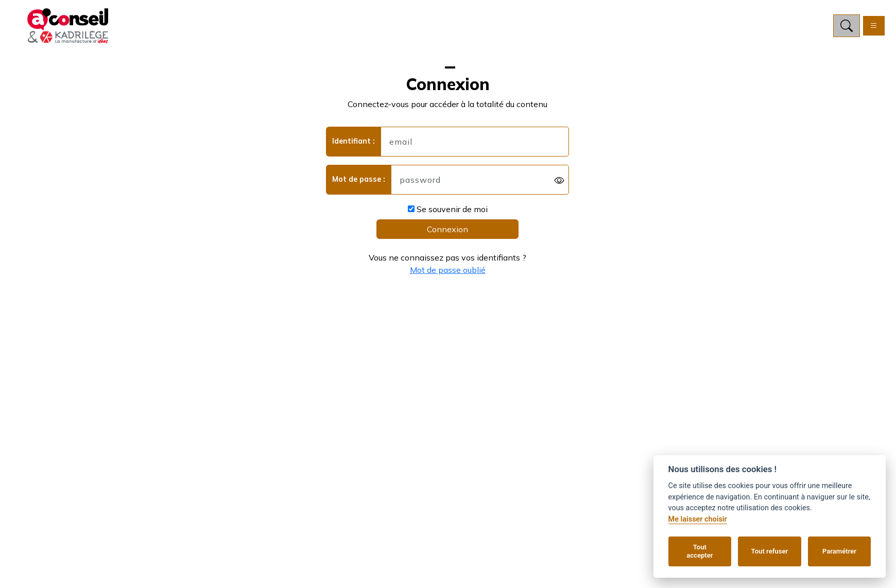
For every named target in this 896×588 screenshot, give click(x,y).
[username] (475, 142)
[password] (480, 180)
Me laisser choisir (698, 519)
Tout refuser (770, 551)
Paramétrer (839, 551)
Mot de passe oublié (448, 270)
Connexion (447, 229)
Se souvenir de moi (448, 209)
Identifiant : (354, 141)
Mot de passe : (359, 179)
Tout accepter (700, 551)
